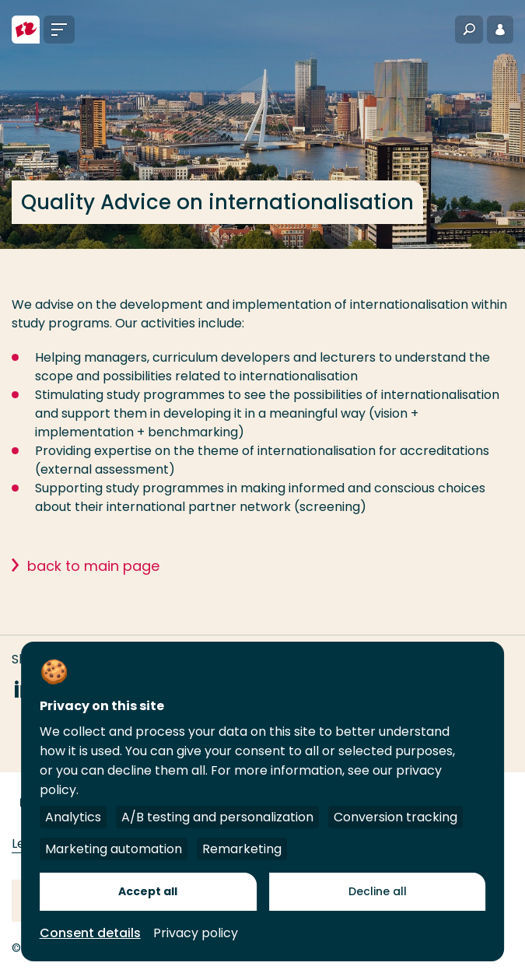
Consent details (90, 933)
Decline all (378, 891)
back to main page (93, 566)
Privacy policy (196, 933)
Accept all (148, 891)
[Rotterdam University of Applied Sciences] (26, 30)
